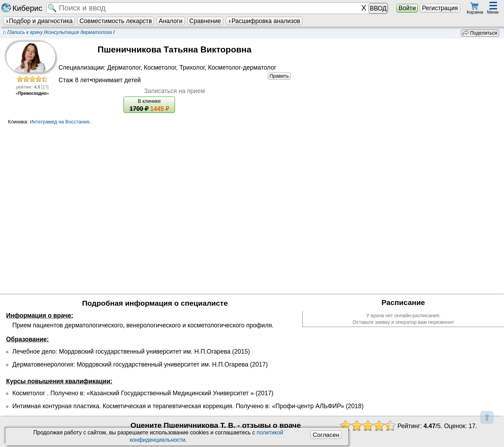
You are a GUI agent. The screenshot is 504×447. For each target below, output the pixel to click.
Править (279, 76)
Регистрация (440, 8)
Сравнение (205, 21)
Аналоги (171, 21)
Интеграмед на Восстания (59, 122)
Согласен (326, 435)
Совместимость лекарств (116, 21)
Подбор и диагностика (39, 21)
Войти (407, 8)
